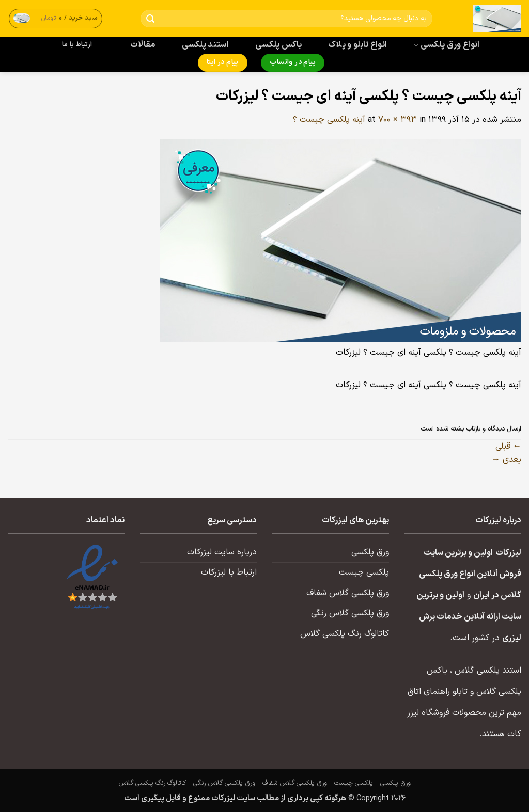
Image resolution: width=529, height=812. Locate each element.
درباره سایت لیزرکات (222, 552)
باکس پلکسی (278, 45)
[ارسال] (151, 19)
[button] (56, 18)
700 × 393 (398, 120)
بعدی (507, 460)
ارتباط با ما (77, 45)
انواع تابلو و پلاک (358, 45)
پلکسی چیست (364, 572)
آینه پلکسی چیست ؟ (329, 120)
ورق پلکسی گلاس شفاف (348, 593)
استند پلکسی (206, 45)
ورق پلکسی (370, 552)
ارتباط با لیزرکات (229, 572)
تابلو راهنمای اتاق (438, 692)
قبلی (508, 447)
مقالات (143, 45)
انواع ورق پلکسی (446, 45)
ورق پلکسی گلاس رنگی (350, 613)
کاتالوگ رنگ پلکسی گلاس (345, 634)
